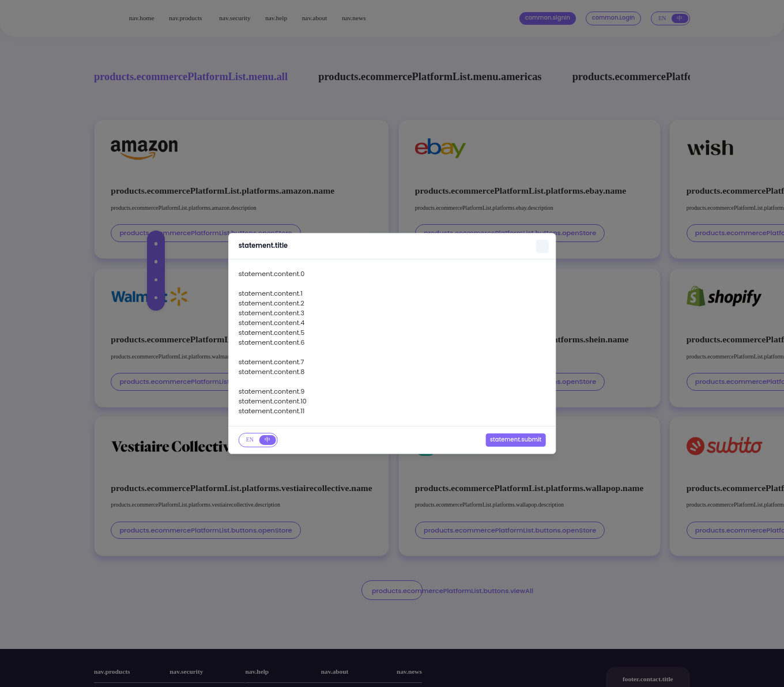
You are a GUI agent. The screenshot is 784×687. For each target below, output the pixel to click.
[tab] (250, 440)
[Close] (542, 247)
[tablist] (258, 440)
